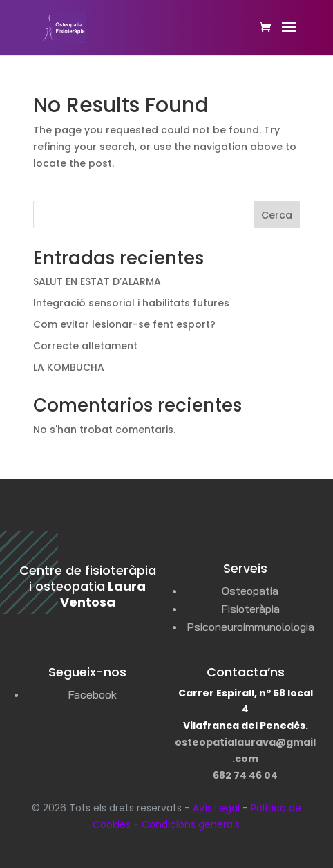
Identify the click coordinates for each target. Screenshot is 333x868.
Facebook (92, 694)
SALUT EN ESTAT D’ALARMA (97, 281)
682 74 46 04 (245, 775)
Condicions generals (191, 824)
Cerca (277, 215)
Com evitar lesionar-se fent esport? (124, 324)
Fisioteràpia (250, 609)
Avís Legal (216, 808)
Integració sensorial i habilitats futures (131, 303)
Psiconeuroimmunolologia (250, 627)
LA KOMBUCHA (69, 367)
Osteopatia (250, 591)
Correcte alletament (85, 346)
